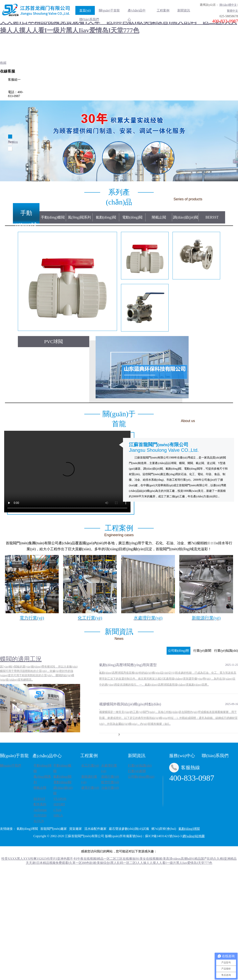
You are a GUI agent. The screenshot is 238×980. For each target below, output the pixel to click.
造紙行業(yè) (110, 777)
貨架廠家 (76, 829)
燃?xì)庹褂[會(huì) (164, 829)
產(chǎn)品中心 (137, 12)
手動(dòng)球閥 (26, 214)
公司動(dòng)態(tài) (141, 777)
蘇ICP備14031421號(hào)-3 (163, 836)
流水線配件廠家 (95, 829)
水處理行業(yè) (109, 768)
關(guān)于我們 (11, 766)
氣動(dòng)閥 (106, 217)
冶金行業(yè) (110, 788)
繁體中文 (232, 11)
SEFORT (59, 804)
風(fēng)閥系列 (79, 217)
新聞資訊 (184, 10)
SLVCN (39, 821)
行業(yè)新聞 (137, 771)
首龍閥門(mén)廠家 (54, 829)
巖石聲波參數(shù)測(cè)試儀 (129, 829)
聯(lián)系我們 (89, 19)
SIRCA (58, 815)
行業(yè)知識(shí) (140, 766)
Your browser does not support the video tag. (67, 472)
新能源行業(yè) (89, 779)
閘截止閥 (159, 217)
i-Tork (57, 810)
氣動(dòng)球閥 (27, 829)
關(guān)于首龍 (109, 10)
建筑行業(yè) (90, 788)
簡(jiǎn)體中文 (228, 5)
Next (11, 142)
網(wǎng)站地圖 (193, 836)
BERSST (212, 217)
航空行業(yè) (110, 782)
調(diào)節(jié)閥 (186, 217)
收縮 (3, 63)
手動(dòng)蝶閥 (53, 217)
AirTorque (40, 810)
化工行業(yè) (90, 766)
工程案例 (163, 10)
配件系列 (40, 804)
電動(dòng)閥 (132, 217)
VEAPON (60, 799)
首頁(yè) (85, 10)
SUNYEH (40, 815)
